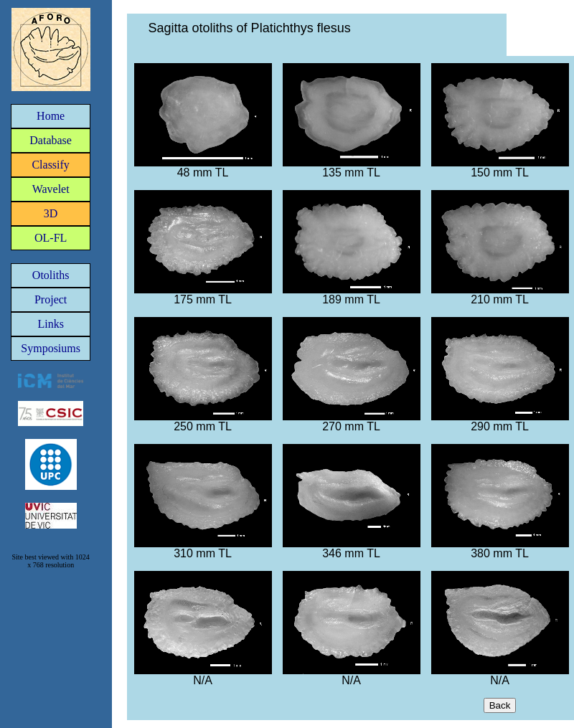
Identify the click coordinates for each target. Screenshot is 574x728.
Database (51, 140)
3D (51, 213)
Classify (50, 165)
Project (51, 299)
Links (50, 324)
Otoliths (51, 275)
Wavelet (51, 189)
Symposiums (51, 348)
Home (51, 116)
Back (500, 705)
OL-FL (51, 238)
